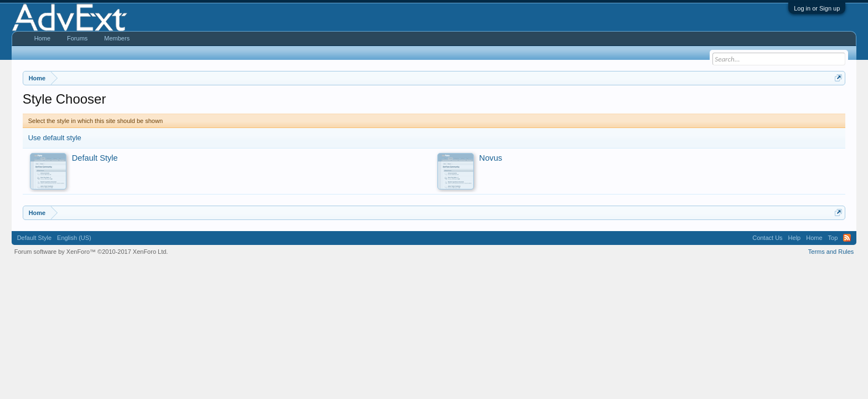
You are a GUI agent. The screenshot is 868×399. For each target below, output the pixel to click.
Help (795, 238)
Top (833, 238)
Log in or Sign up (817, 8)
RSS (847, 238)
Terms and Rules (831, 252)
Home (42, 38)
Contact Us (767, 238)
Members (117, 38)
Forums (77, 38)
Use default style (55, 138)
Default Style (34, 238)
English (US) (74, 238)
